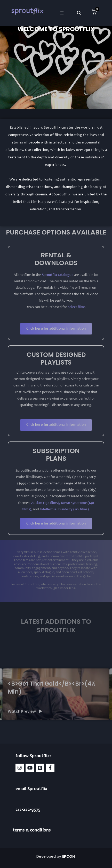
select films (77, 307)
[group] (56, 726)
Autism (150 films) (45, 503)
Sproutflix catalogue (57, 275)
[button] (62, 13)
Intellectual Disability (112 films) (64, 510)
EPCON (69, 856)
